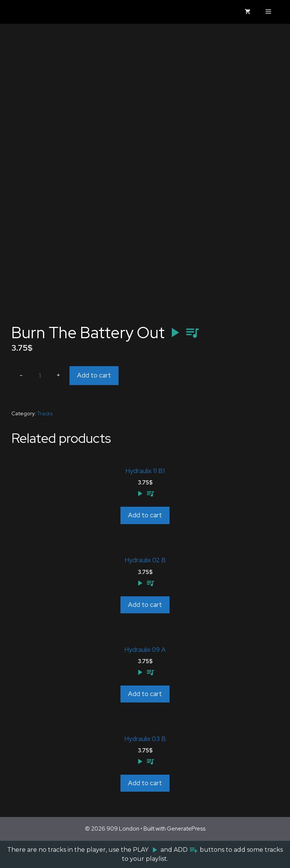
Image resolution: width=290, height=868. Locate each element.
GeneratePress (186, 829)
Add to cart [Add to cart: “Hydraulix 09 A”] (145, 694)
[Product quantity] (40, 376)
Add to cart (94, 375)
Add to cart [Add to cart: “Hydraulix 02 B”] (145, 605)
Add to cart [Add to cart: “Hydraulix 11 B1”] (145, 515)
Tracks (45, 413)
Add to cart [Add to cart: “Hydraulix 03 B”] (145, 783)
